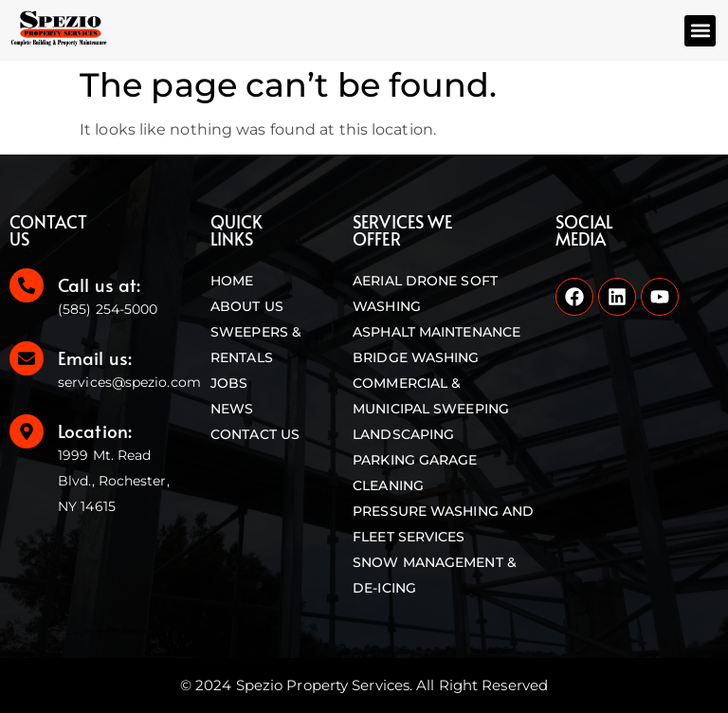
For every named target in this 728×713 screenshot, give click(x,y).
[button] (700, 31)
